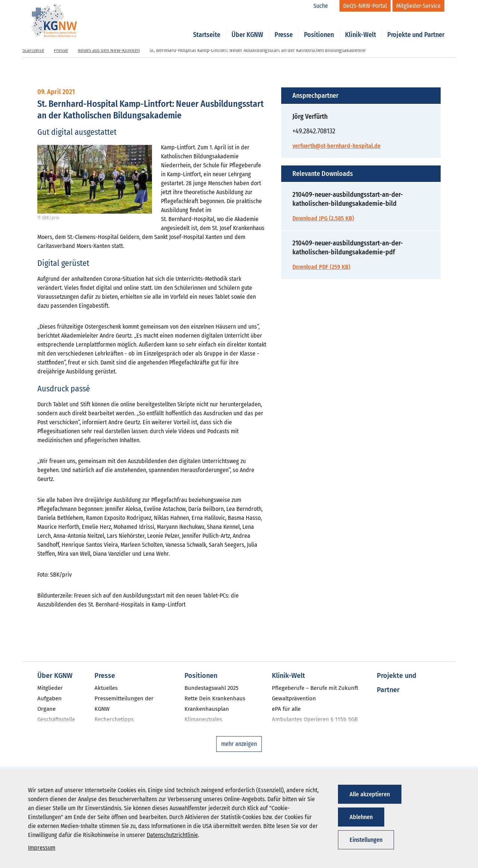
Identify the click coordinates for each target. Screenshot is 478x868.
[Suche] (325, 6)
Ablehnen (361, 817)
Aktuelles (106, 688)
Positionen (319, 27)
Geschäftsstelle (56, 719)
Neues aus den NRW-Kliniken (109, 50)
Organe (46, 709)
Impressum (42, 848)
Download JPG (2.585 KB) (323, 218)
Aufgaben (49, 698)
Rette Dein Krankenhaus (215, 698)
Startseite (207, 27)
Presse (284, 27)
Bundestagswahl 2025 (212, 688)
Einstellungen (366, 840)
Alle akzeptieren (370, 794)
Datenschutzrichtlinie (172, 835)
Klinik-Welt (361, 27)
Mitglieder (50, 688)
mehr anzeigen (239, 744)
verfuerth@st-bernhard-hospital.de (336, 146)
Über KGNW (247, 27)
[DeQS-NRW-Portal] (365, 6)
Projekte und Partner (416, 27)
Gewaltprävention (294, 698)
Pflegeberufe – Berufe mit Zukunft (315, 688)
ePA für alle (286, 709)
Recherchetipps (114, 719)
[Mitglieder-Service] (418, 6)
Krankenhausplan (207, 709)
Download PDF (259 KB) (321, 267)
